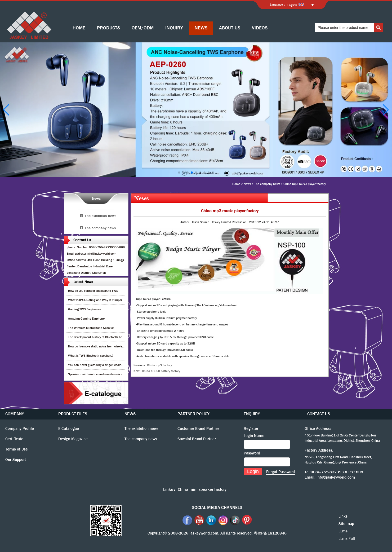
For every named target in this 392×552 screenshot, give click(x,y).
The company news (267, 184)
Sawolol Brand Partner (197, 439)
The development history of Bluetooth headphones (102, 337)
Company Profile (20, 429)
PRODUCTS (108, 28)
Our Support (16, 460)
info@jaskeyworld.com (336, 477)
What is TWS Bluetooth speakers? (91, 356)
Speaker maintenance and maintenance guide (99, 374)
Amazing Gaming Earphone (86, 319)
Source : (206, 222)
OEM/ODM (143, 28)
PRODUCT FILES (73, 414)
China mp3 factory (159, 365)
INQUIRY (174, 28)
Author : (186, 222)
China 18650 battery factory (161, 371)
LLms (343, 531)
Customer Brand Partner (198, 429)
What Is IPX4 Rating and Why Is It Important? (99, 300)
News (247, 184)
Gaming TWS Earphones (84, 309)
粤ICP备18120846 (270, 533)
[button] (179, 173)
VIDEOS (260, 28)
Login (253, 471)
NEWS (201, 28)
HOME (79, 28)
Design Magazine (73, 439)
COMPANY (15, 414)
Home (236, 184)
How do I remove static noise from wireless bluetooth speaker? (110, 346)
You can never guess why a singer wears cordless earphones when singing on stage (123, 365)
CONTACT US (319, 414)
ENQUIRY (252, 414)
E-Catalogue (69, 429)
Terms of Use (17, 449)
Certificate (14, 439)
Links (343, 516)
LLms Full (347, 538)
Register (251, 429)
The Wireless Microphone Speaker (91, 328)
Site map (346, 524)
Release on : (240, 222)
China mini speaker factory (202, 489)
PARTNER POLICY (193, 414)
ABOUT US (230, 28)
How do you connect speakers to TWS (93, 291)
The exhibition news (101, 216)
